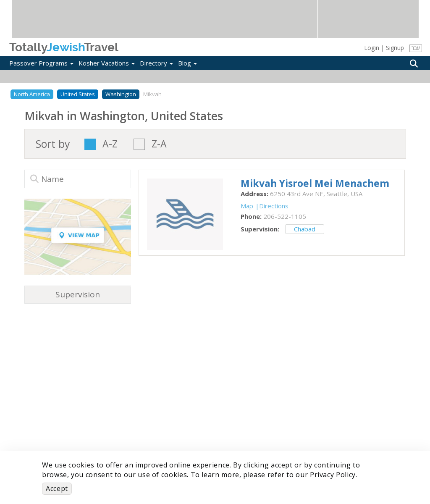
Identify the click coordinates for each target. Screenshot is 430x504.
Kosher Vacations (107, 63)
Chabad (305, 229)
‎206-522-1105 (285, 216)
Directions (274, 206)
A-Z (110, 144)
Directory (156, 63)
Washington (121, 94)
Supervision (78, 294)
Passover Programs (41, 63)
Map (247, 206)
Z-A (159, 144)
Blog (187, 63)
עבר (416, 48)
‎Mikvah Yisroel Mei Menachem (315, 183)
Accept (57, 488)
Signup (395, 48)
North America (32, 94)
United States (78, 94)
